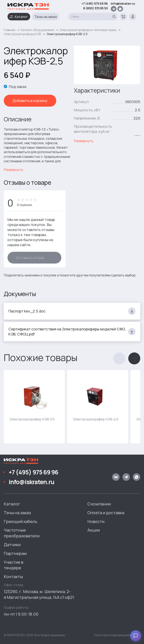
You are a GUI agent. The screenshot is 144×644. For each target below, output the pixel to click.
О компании (99, 504)
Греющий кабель (21, 521)
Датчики (12, 545)
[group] (34, 407)
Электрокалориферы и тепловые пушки (88, 30)
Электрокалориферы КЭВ (22, 34)
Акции (94, 530)
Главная (9, 30)
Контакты (13, 577)
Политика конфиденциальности (117, 635)
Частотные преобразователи (22, 533)
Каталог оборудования (37, 30)
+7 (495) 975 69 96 (95, 4)
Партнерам (15, 553)
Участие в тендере (13, 565)
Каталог (21, 17)
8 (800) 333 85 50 (96, 8)
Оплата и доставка (106, 513)
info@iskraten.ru (123, 4)
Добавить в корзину (30, 101)
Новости (96, 521)
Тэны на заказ (46, 17)
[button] (119, 358)
